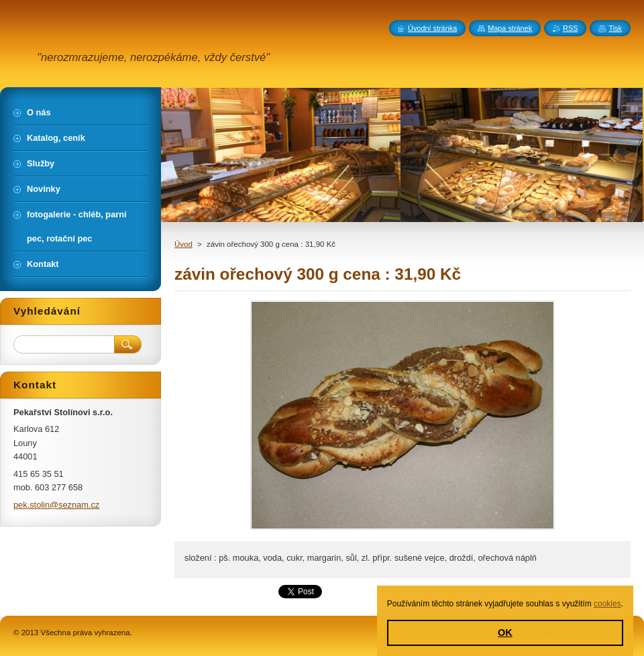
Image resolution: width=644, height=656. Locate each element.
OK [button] (505, 633)
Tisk (615, 28)
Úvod (183, 244)
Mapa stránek (510, 28)
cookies (607, 604)
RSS (570, 28)
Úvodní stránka (432, 28)
